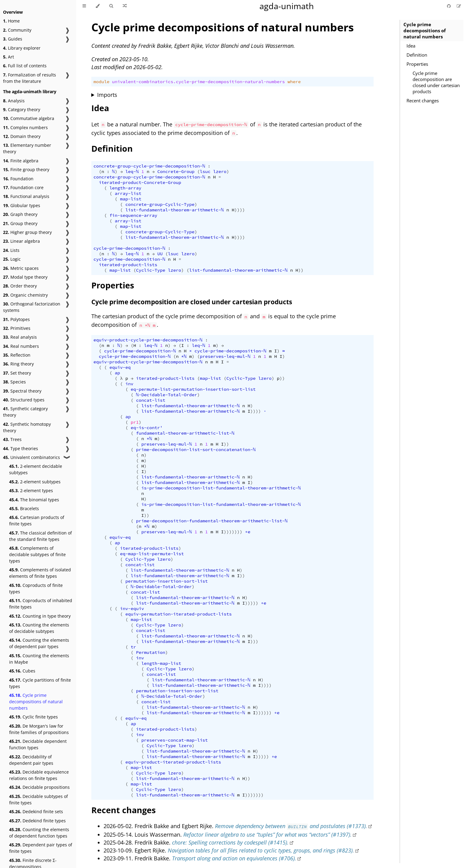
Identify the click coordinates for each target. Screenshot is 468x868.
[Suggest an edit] (459, 6)
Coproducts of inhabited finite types (41, 604)
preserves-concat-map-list (174, 740)
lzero (220, 171)
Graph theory (20, 214)
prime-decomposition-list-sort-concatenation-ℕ (196, 450)
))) (254, 641)
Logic (12, 259)
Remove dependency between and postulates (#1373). (291, 826)
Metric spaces (21, 268)
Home (11, 21)
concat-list (151, 400)
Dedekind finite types (37, 821)
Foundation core (23, 187)
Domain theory (22, 136)
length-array (125, 188)
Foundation (18, 179)
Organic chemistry (25, 295)
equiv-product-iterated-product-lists (173, 762)
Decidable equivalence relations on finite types (39, 775)
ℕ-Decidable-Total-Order (167, 395)
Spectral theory (22, 391)
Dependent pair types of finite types (41, 848)
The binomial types (34, 500)
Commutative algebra (29, 118)
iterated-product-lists (128, 265)
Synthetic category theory (25, 412)
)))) (240, 210)
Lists (11, 250)
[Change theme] (98, 6)
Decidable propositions (39, 787)
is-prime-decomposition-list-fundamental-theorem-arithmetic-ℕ (221, 488)
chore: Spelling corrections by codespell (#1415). (230, 842)
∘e (248, 532)
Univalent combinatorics (32, 457)
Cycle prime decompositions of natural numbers (36, 702)
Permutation (151, 652)
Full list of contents (25, 66)
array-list (128, 193)
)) (301, 270)
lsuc (205, 171)
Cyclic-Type (151, 270)
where (294, 82)
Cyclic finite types (33, 717)
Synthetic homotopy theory (27, 427)
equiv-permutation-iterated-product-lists (179, 614)
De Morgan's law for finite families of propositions (39, 729)
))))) (252, 603)
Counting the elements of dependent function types (39, 833)
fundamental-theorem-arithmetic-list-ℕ (185, 433)
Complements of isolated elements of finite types (40, 573)
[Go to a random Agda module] (125, 6)
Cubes (22, 671)
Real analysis (20, 337)
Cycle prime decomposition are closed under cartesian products (436, 82)
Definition (417, 55)
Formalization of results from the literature (30, 78)
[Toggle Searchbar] (111, 6)
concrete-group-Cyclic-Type (160, 204)
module (101, 82)
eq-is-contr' (147, 428)
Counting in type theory (40, 616)
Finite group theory (26, 169)
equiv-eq (120, 367)
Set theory (17, 373)
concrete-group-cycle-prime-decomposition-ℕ (149, 166)
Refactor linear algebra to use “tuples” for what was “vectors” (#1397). (267, 834)
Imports (107, 95)
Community (17, 30)
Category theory (22, 109)
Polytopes (16, 319)
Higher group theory (27, 232)
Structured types (24, 400)
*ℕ (184, 356)
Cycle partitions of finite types (40, 683)
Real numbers (21, 346)
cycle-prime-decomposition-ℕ (129, 248)
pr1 (135, 422)
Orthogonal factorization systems (32, 307)
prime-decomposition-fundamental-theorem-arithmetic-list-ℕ (212, 521)
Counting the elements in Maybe (39, 659)
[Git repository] (449, 6)
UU (160, 254)
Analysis (14, 101)
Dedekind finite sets (36, 812)
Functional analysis (26, 196)
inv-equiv (132, 609)
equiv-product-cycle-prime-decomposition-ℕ (148, 340)
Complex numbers (25, 127)
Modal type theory (25, 277)
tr (133, 647)
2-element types (31, 490)
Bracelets (24, 508)
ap (117, 373)
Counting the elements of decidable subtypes (39, 628)
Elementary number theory (27, 148)
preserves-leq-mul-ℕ (225, 356)
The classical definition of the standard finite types (40, 536)
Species (14, 382)
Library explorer (22, 48)
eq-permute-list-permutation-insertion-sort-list (193, 389)
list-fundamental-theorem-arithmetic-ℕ (175, 210)
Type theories (21, 448)
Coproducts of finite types (36, 588)
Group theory (20, 223)
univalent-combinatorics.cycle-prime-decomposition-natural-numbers (198, 82)
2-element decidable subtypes (36, 469)
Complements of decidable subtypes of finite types (37, 554)
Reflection (17, 355)
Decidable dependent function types (38, 744)
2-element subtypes (35, 482)
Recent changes (423, 101)
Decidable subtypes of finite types (39, 799)
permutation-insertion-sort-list (167, 581)
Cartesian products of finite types (37, 520)
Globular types (22, 205)
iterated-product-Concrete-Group (140, 182)
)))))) (264, 713)
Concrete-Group (176, 171)
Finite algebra (21, 161)
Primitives (17, 328)
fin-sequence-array (133, 215)
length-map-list (161, 663)
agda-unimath (287, 6)
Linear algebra (21, 241)
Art (9, 57)
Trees (12, 439)
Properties (417, 64)
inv (129, 384)
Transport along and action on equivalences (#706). (234, 858)
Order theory (20, 286)
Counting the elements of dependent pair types (39, 643)
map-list (131, 199)
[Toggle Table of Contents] (84, 6)
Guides (13, 39)
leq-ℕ (132, 171)
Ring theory (18, 364)
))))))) (233, 532)
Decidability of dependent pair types (31, 760)
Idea (411, 46)
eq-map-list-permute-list (152, 554)
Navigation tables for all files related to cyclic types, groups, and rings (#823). (261, 850)
